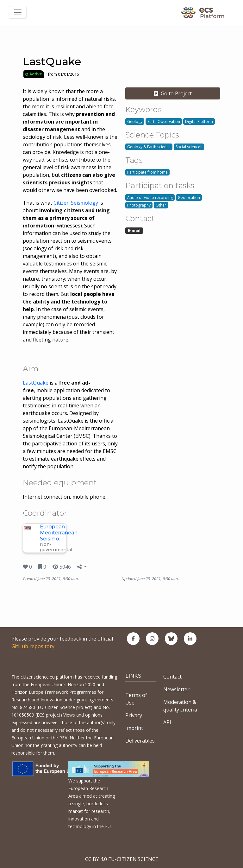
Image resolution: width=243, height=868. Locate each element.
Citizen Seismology (76, 203)
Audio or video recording (150, 198)
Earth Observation (164, 121)
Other (161, 205)
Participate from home (147, 172)
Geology (135, 121)
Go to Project (173, 93)
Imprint (134, 728)
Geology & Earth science (149, 147)
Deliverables (140, 741)
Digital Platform (199, 121)
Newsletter (176, 689)
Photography (139, 205)
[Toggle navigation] (18, 12)
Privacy (134, 715)
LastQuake (36, 383)
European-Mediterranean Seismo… (59, 533)
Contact (172, 677)
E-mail (134, 230)
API (167, 722)
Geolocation (189, 198)
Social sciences (189, 147)
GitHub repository (33, 646)
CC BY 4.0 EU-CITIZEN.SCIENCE (122, 859)
